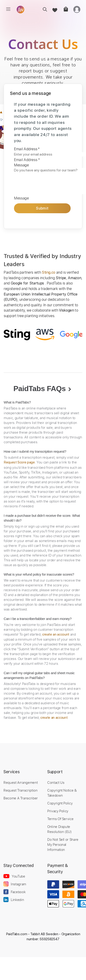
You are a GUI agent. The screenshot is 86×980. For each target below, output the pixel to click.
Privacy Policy (58, 811)
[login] (77, 9)
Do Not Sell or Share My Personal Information (63, 844)
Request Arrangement (21, 782)
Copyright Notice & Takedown (62, 793)
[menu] (8, 9)
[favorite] (54, 9)
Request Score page (19, 462)
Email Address (27, 149)
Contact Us (56, 782)
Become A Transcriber (21, 798)
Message (21, 165)
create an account (56, 634)
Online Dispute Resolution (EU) (60, 829)
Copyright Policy (60, 803)
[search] (43, 9)
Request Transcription (21, 790)
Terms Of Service (60, 819)
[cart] (65, 9)
